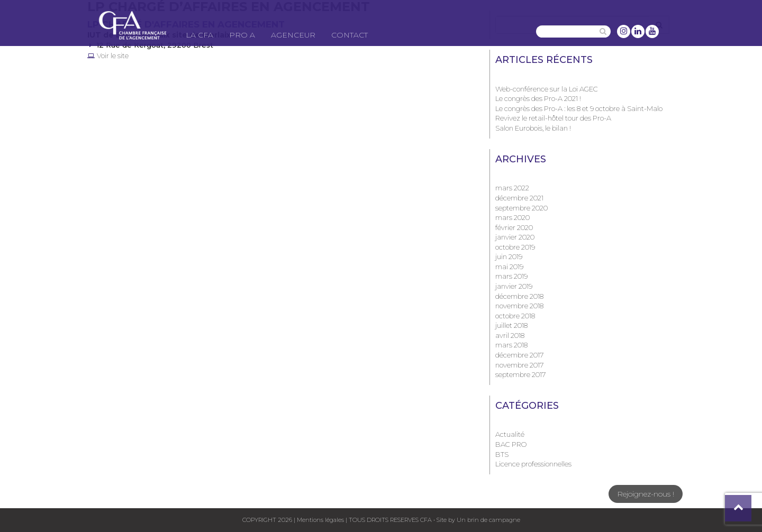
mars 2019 (511, 276)
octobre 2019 (515, 247)
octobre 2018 (515, 316)
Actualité (510, 434)
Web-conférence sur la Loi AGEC (547, 89)
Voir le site (113, 56)
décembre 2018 (519, 296)
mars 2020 (512, 217)
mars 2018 (511, 345)
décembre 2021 (519, 198)
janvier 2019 (514, 286)
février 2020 (514, 227)
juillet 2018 (511, 325)
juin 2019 (509, 256)
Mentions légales (320, 520)
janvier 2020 (515, 237)
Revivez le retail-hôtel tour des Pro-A (553, 118)
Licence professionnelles (533, 464)
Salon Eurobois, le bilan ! (533, 128)
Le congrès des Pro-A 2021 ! (538, 98)
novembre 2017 (519, 365)
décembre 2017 (519, 355)
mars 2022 (512, 188)
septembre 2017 (520, 374)
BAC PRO (511, 444)
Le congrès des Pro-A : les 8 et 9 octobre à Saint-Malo (579, 108)
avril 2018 (510, 335)
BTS (502, 454)
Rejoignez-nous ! (646, 494)
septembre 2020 (521, 208)
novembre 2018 (519, 306)
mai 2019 (509, 267)
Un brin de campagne (488, 520)
